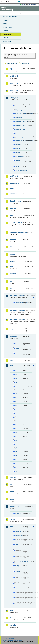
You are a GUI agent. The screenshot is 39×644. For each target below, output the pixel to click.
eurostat (13, 239)
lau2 (11, 365)
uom (12, 610)
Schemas (6, 31)
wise (12, 618)
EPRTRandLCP (16, 223)
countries (18, 513)
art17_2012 (14, 98)
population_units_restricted (19, 141)
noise (12, 499)
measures (19, 118)
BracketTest (19, 536)
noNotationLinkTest (19, 562)
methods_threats (19, 125)
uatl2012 (18, 353)
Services (5, 38)
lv (16, 436)
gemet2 (13, 261)
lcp (11, 484)
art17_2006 (14, 91)
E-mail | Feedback (8, 638)
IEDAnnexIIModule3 (16, 310)
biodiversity (14, 183)
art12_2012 (14, 76)
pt (16, 452)
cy (16, 382)
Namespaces (7, 41)
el (16, 401)
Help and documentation (10, 17)
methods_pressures (19, 121)
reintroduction (19, 156)
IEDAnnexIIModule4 (16, 320)
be (16, 374)
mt (16, 440)
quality (18, 148)
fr (16, 413)
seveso (13, 519)
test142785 (19, 571)
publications (15, 506)
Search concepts (26, 63)
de (16, 390)
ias (11, 281)
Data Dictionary (17, 13)
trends (17, 166)
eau (17, 545)
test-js (17, 566)
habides (13, 274)
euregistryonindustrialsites (16, 232)
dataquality (14, 208)
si (16, 463)
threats (18, 160)
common (13, 194)
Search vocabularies (12, 63)
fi (16, 409)
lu (16, 432)
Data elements (7, 27)
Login (24, 5)
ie (16, 421)
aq (11, 69)
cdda (12, 189)
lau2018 (13, 477)
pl (16, 448)
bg (16, 378)
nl (16, 444)
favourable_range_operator (19, 114)
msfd (12, 492)
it (16, 425)
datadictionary (15, 201)
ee (16, 398)
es (16, 405)
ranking (18, 152)
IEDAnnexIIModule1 (16, 296)
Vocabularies (7, 34)
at (16, 370)
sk (16, 467)
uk (16, 471)
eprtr (12, 216)
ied (11, 288)
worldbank (14, 625)
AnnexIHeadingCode (19, 303)
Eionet (10, 13)
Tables (5, 24)
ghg (11, 267)
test (11, 527)
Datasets (5, 20)
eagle (17, 348)
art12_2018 (14, 83)
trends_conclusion (19, 170)
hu (16, 417)
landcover (14, 336)
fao (11, 247)
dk (16, 394)
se (16, 459)
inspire (12, 329)
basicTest (18, 532)
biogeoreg (19, 110)
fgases (12, 254)
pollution (18, 133)
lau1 (11, 360)
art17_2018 (14, 176)
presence (18, 145)
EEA (11, 2)
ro (16, 456)
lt (16, 428)
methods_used (19, 129)
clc (16, 343)
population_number (19, 137)
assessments (19, 105)
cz (16, 386)
